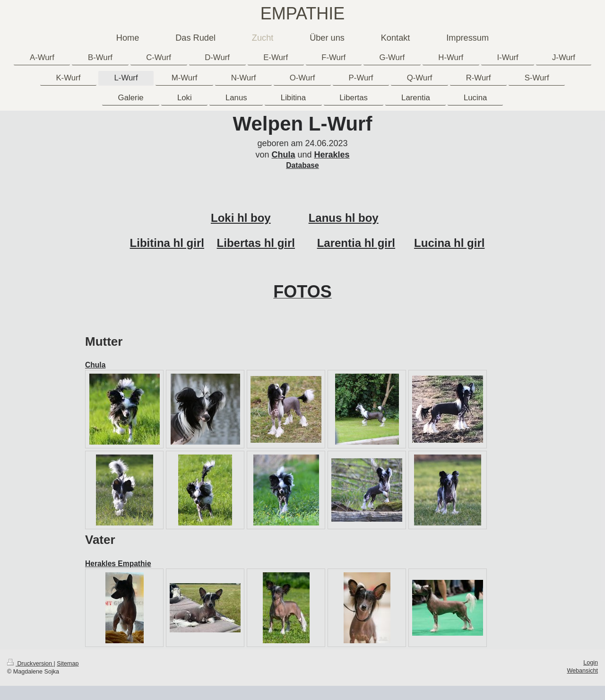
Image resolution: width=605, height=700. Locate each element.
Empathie (134, 564)
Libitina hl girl (167, 243)
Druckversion (30, 664)
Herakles (332, 155)
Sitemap (68, 664)
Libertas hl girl (256, 243)
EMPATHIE (303, 13)
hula (286, 155)
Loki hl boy (241, 218)
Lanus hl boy (344, 218)
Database (302, 165)
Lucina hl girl (449, 243)
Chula (95, 365)
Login (591, 663)
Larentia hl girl (356, 243)
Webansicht (582, 671)
